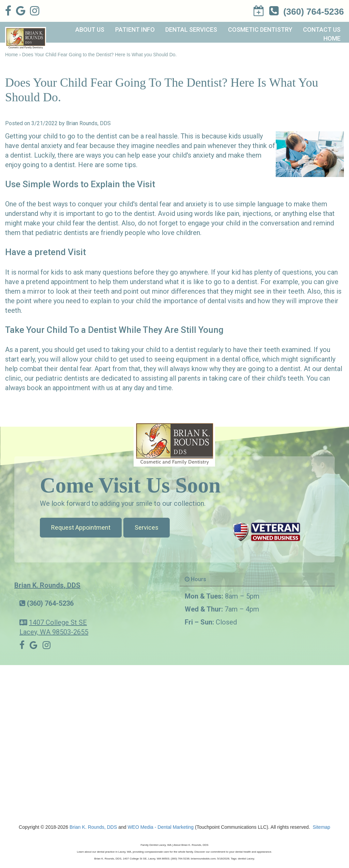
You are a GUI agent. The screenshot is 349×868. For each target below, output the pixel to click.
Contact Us (322, 30)
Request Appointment (81, 527)
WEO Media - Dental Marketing (161, 827)
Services (147, 527)
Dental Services (191, 30)
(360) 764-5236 (50, 603)
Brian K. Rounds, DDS (47, 585)
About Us (90, 30)
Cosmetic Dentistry (260, 30)
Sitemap (322, 827)
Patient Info (135, 30)
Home (332, 38)
